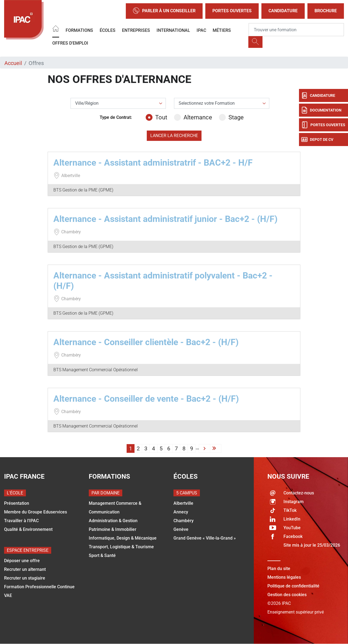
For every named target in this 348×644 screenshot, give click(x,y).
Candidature (283, 11)
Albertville (183, 503)
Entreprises (136, 30)
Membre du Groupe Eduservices (36, 512)
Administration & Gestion (113, 521)
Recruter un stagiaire (25, 578)
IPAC (201, 30)
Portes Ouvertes (232, 11)
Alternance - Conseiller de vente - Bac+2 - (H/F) (146, 399)
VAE (8, 595)
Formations (79, 30)
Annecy (181, 512)
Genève (181, 529)
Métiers (222, 30)
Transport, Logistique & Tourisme (121, 547)
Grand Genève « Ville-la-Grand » (205, 538)
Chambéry (184, 521)
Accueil (13, 63)
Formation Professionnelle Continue (39, 587)
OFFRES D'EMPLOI (70, 43)
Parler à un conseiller (164, 11)
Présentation (17, 503)
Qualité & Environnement (28, 529)
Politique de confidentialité (293, 586)
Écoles (108, 30)
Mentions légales (284, 577)
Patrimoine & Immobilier (113, 529)
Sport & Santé (102, 555)
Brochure (326, 11)
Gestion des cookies (287, 595)
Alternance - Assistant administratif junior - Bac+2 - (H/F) (165, 219)
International (173, 30)
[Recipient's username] (296, 30)
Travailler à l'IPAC (21, 521)
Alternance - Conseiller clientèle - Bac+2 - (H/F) (146, 342)
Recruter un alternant (25, 569)
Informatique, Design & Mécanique (123, 538)
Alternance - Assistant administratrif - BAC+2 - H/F (153, 163)
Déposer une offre (22, 561)
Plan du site (279, 569)
